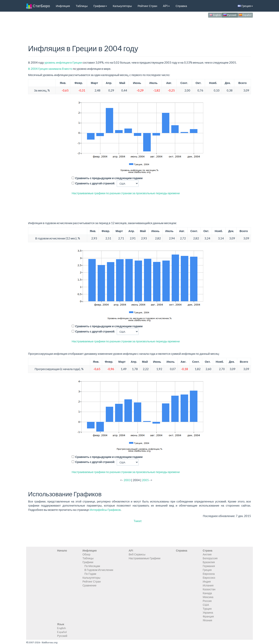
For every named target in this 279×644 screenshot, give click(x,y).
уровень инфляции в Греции (63, 62)
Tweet (138, 521)
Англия (207, 554)
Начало (62, 550)
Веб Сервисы (137, 554)
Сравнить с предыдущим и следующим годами (109, 178)
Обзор (86, 554)
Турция (207, 609)
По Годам (90, 574)
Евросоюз (209, 578)
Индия (207, 581)
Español (245, 15)
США (206, 605)
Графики (100, 6)
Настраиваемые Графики (145, 558)
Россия (207, 601)
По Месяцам (92, 566)
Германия (209, 566)
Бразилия (209, 562)
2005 (145, 480)
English (215, 15)
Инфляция (63, 6)
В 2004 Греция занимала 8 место (50, 69)
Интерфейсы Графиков (105, 510)
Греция (245, 6)
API (166, 6)
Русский (230, 15)
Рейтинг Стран (147, 6)
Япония (207, 620)
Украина (208, 612)
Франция (208, 616)
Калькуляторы (122, 6)
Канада (207, 593)
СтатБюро (38, 6)
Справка (181, 6)
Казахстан (209, 589)
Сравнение (90, 585)
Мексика (208, 597)
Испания (208, 585)
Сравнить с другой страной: (95, 183)
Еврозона (209, 574)
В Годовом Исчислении (99, 570)
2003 (127, 480)
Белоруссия (210, 558)
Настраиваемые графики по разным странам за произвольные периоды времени (126, 193)
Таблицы (82, 6)
